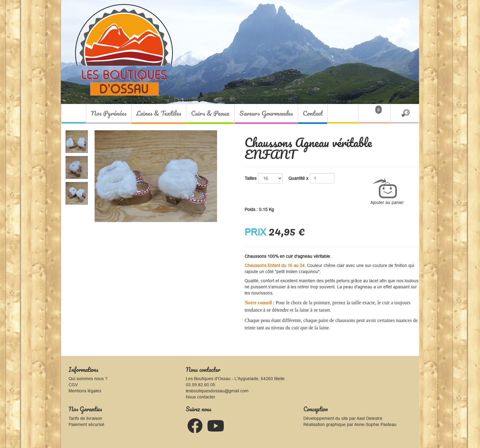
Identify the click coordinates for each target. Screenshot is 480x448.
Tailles (251, 178)
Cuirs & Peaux (210, 113)
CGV (73, 385)
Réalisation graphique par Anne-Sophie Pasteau (350, 424)
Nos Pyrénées (109, 113)
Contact (313, 113)
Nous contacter (201, 397)
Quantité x (298, 178)
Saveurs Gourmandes (266, 113)
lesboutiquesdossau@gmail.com (217, 391)
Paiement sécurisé (86, 424)
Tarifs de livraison (85, 418)
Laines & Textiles (159, 113)
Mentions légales (85, 391)
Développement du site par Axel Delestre (343, 418)
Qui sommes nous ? (88, 379)
